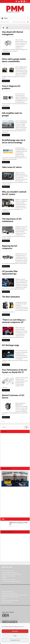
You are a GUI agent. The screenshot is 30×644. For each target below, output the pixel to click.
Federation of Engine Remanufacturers (10, 572)
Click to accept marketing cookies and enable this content (15, 479)
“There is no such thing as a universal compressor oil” (14, 321)
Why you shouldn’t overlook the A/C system (14, 193)
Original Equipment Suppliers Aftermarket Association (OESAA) (14, 595)
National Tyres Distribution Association (10, 593)
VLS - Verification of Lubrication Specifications (11, 581)
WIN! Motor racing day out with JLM (18, 523)
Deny (15, 636)
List (7, 28)
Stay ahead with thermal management (12, 33)
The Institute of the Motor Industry (9, 576)
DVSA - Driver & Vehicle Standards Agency (10, 600)
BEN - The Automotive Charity (8, 571)
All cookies (15, 631)
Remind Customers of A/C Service (13, 396)
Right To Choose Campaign (7, 591)
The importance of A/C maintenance (12, 220)
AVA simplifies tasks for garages (12, 114)
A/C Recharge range (11, 345)
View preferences (15, 640)
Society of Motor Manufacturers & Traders (10, 597)
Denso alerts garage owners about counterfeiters (14, 60)
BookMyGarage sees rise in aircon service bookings (14, 141)
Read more (6, 54)
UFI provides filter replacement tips (10, 273)
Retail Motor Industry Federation (8, 580)
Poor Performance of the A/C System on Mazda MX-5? (15, 371)
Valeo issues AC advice (12, 167)
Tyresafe (4, 599)
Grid (3, 28)
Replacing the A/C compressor (10, 247)
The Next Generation (11, 297)
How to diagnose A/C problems (11, 87)
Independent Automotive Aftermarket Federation (12, 574)
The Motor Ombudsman (7, 602)
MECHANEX (4, 578)
